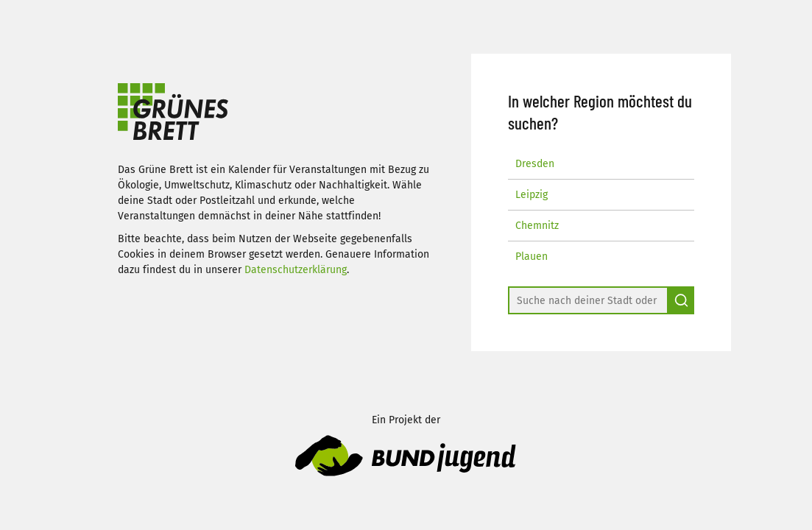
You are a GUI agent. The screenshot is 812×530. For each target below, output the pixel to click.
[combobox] (588, 300)
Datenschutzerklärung (296, 270)
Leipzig (532, 195)
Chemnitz (537, 226)
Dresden (535, 164)
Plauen (532, 257)
